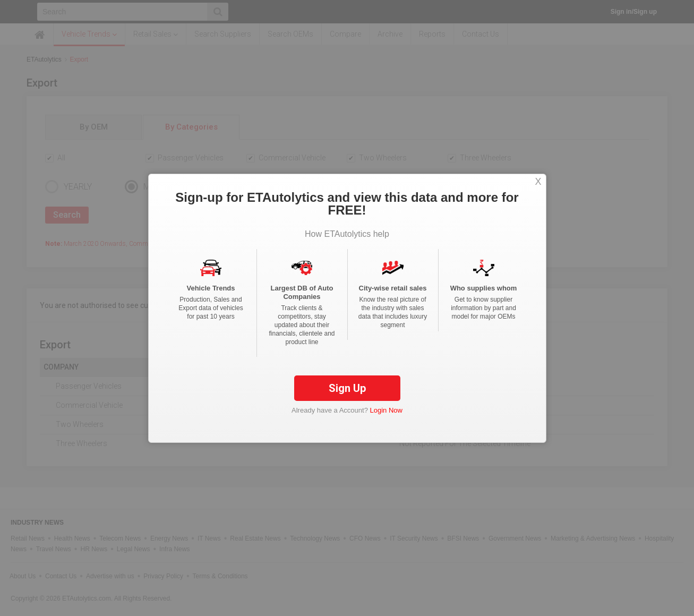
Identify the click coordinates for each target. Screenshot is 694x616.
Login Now (386, 410)
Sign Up (347, 388)
